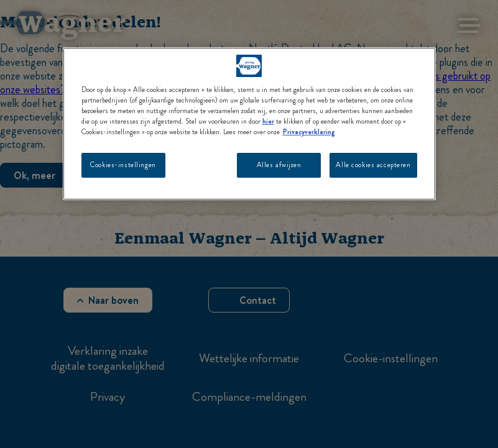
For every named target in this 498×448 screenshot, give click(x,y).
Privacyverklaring (309, 132)
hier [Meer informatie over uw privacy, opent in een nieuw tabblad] (268, 121)
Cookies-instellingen (123, 165)
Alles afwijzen (279, 165)
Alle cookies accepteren (373, 165)
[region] (249, 124)
